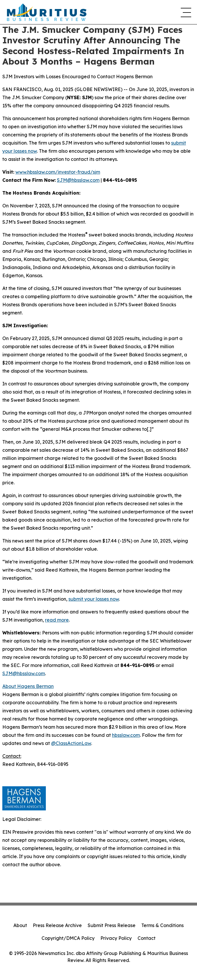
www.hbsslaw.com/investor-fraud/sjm (58, 172)
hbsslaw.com (126, 735)
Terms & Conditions (162, 925)
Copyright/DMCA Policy (68, 938)
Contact (147, 938)
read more (57, 620)
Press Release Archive (57, 925)
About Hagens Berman (28, 686)
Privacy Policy (116, 938)
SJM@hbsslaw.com (78, 180)
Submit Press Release (112, 925)
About (20, 925)
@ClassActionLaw (71, 743)
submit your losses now (94, 599)
